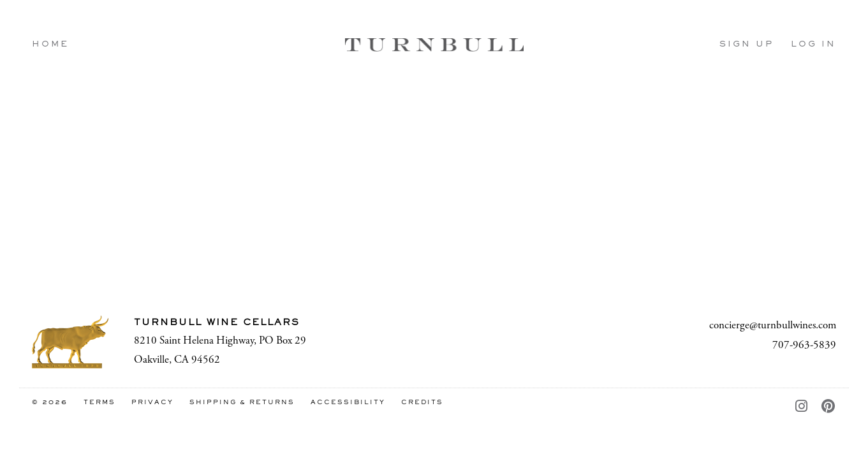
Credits (422, 403)
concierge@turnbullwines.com (773, 325)
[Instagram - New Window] (802, 407)
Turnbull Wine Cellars (434, 45)
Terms (99, 403)
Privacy (152, 403)
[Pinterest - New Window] (829, 407)
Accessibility (348, 403)
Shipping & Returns (242, 403)
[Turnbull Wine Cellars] (70, 342)
